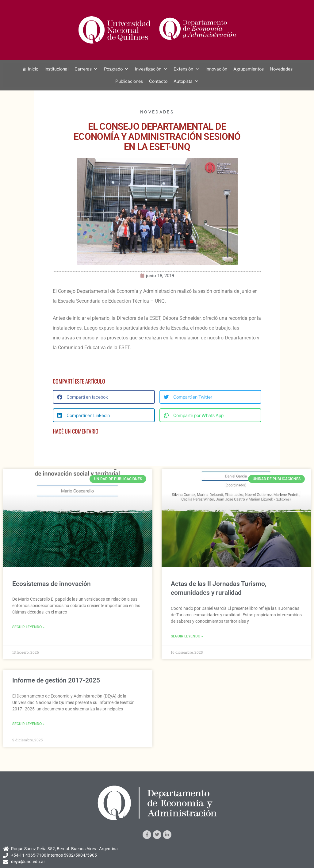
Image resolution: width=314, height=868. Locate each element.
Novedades (281, 69)
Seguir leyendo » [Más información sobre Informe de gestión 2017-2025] (28, 724)
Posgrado (113, 69)
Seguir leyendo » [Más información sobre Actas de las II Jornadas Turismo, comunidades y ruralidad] (187, 636)
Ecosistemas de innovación (52, 584)
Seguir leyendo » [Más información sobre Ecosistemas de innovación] (28, 627)
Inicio (33, 69)
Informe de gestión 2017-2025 (56, 680)
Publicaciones (129, 81)
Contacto (158, 81)
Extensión (183, 69)
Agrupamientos (249, 69)
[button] (104, 397)
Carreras (83, 69)
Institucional (56, 69)
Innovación (216, 69)
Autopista (183, 81)
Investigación (148, 69)
